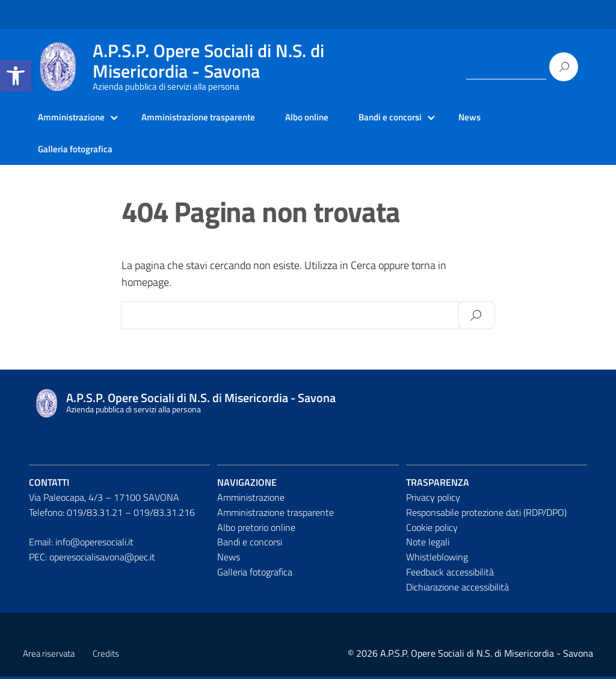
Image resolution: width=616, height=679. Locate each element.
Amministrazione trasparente (206, 117)
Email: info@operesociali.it (81, 544)
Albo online (320, 117)
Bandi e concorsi (408, 117)
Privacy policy (433, 500)
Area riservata (49, 656)
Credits (106, 656)
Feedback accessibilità (450, 574)
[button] (16, 76)
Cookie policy (432, 529)
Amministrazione (73, 117)
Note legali (428, 544)
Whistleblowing (437, 559)
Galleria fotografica (77, 150)
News (490, 117)
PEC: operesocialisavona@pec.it (92, 559)
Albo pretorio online (256, 529)
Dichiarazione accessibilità (457, 589)
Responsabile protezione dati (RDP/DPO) (486, 514)
